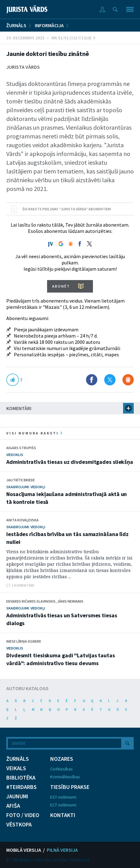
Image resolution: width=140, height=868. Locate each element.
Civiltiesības (62, 769)
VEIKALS (16, 768)
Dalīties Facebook (92, 380)
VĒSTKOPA (19, 825)
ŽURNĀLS (16, 25)
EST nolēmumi (63, 797)
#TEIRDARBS (22, 787)
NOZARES (62, 759)
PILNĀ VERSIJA (62, 850)
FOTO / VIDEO (23, 815)
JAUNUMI (17, 796)
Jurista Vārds (23, 67)
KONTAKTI (63, 815)
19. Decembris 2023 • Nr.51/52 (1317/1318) (51, 38)
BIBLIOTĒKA (21, 778)
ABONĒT (61, 286)
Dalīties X (110, 380)
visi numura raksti (34, 433)
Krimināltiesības (65, 777)
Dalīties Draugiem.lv (128, 380)
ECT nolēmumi (63, 805)
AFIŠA (13, 806)
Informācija (49, 25)
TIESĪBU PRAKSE (70, 787)
